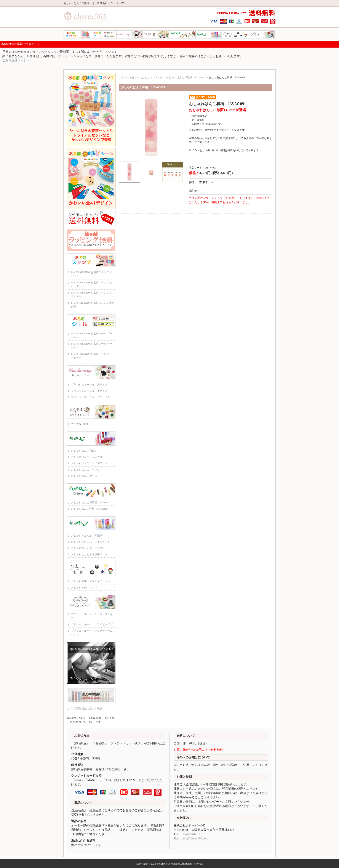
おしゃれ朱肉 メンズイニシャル (91, 581)
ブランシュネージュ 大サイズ (89, 385)
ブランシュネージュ (130, 34)
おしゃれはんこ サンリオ (87, 470)
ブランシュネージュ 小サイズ (89, 391)
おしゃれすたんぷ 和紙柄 (87, 536)
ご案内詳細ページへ (16, 60)
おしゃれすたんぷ (209, 34)
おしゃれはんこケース (84, 476)
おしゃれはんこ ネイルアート (89, 463)
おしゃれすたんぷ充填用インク (89, 554)
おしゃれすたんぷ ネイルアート (91, 542)
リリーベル (156, 34)
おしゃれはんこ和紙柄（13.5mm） (91, 502)
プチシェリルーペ (261, 34)
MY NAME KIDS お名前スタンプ (77, 34)
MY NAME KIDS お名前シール (103, 34)
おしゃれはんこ (182, 34)
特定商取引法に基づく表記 (87, 709)
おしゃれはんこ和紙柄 (84, 451)
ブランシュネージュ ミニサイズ (91, 397)
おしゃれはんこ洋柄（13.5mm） (90, 509)
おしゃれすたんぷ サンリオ (88, 548)
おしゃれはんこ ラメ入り (87, 457)
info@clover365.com (195, 838)
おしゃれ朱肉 (235, 34)
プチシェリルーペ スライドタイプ (92, 624)
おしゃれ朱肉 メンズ (84, 587)
